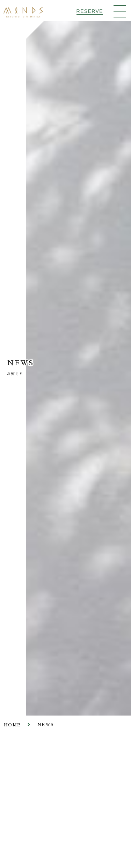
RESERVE (90, 11)
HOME (12, 725)
